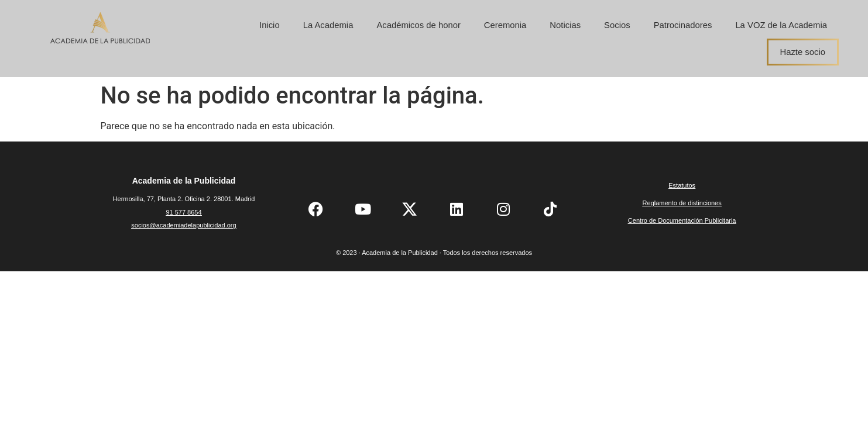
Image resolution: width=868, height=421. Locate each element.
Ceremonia (505, 25)
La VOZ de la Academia (781, 25)
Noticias (565, 25)
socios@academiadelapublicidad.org (183, 225)
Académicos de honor (418, 25)
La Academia (328, 25)
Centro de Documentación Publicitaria (682, 220)
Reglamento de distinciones (682, 203)
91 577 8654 (183, 212)
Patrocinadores (683, 25)
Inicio (270, 25)
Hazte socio (803, 52)
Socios (617, 25)
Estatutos (682, 185)
